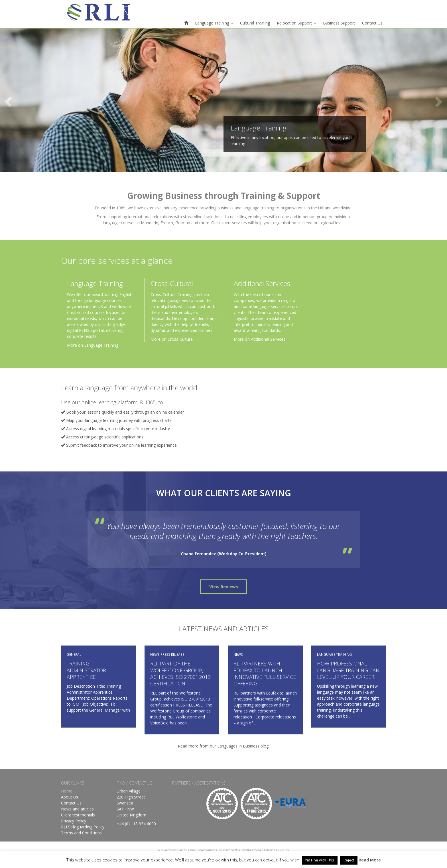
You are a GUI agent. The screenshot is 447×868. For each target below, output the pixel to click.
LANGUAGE (326, 654)
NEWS (155, 654)
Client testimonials (78, 815)
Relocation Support (296, 23)
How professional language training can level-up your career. (348, 670)
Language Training (214, 23)
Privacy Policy (74, 821)
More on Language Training (93, 345)
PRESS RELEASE (172, 654)
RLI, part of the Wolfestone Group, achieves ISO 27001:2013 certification (180, 673)
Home (67, 791)
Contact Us (372, 23)
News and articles (77, 809)
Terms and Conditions (81, 833)
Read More (370, 860)
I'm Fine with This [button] (320, 860)
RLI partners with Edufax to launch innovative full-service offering (265, 673)
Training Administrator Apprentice (86, 670)
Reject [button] (349, 860)
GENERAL (74, 654)
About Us (70, 797)
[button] (33, 100)
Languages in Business (238, 746)
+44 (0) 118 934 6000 (136, 824)
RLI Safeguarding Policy (83, 827)
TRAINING (344, 654)
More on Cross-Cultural (172, 339)
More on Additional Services (260, 339)
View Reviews (224, 587)
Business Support (339, 23)
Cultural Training (255, 23)
